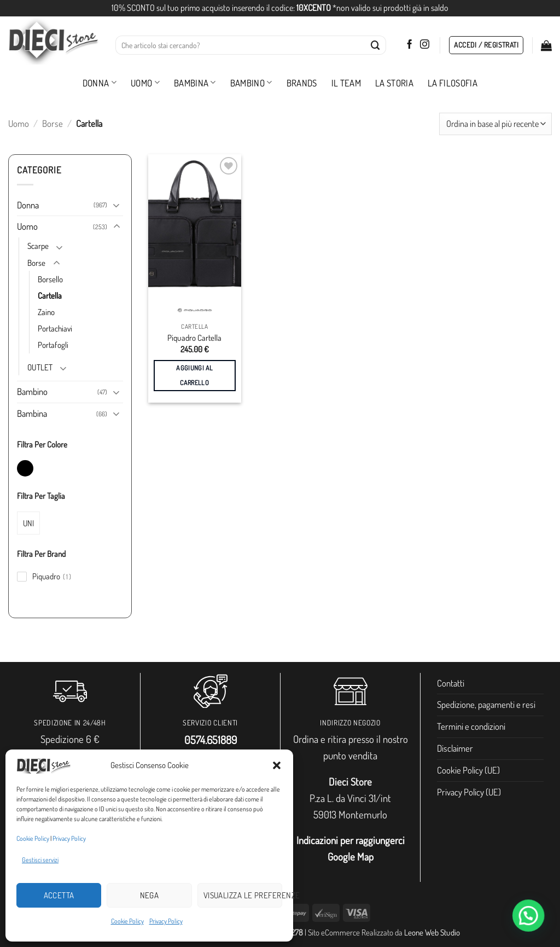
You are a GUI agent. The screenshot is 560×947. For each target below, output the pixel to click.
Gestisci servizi (40, 860)
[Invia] (376, 45)
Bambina (195, 83)
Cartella (50, 295)
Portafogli (53, 345)
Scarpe (38, 246)
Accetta (59, 895)
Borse (52, 123)
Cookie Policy (33, 838)
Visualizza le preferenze (243, 895)
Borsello (50, 279)
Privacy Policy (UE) (469, 792)
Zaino (46, 312)
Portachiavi (55, 328)
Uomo (145, 83)
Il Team (346, 83)
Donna (100, 83)
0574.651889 (211, 740)
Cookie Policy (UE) (468, 770)
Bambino (251, 83)
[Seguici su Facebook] (409, 45)
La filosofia (453, 83)
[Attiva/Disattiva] (116, 205)
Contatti (451, 683)
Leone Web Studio (432, 932)
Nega (150, 895)
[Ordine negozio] (495, 124)
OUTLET (40, 367)
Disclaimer (455, 748)
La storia (394, 83)
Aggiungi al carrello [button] (194, 375)
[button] (277, 765)
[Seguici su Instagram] (425, 45)
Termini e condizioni (471, 726)
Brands (302, 83)
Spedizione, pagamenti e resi (486, 704)
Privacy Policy (69, 838)
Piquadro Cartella (194, 338)
